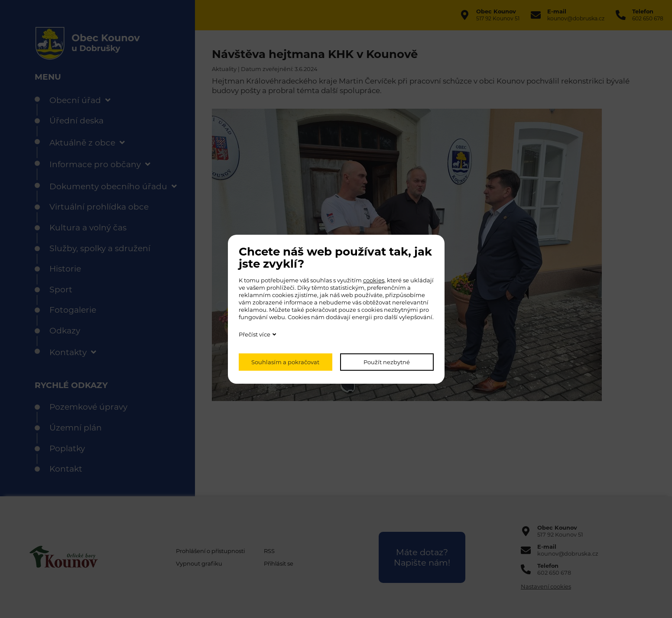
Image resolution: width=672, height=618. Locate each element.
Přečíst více (255, 334)
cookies (374, 280)
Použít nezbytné (387, 362)
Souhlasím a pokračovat (285, 362)
